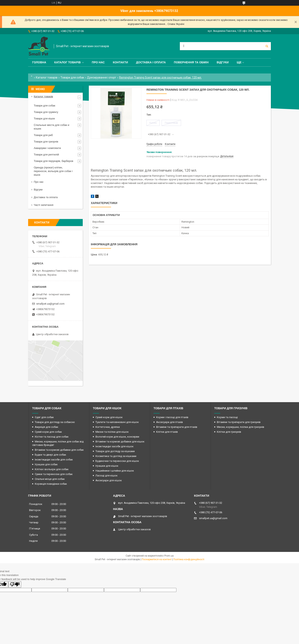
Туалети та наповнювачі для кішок (117, 422)
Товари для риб (43, 135)
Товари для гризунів (46, 142)
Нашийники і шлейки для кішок (115, 471)
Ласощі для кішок (107, 476)
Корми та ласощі (227, 417)
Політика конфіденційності (189, 559)
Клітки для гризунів (229, 432)
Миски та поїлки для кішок (112, 432)
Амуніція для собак (47, 427)
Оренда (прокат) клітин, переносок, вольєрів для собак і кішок (53, 171)
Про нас (98, 62)
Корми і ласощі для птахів (172, 417)
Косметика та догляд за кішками (116, 456)
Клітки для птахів (167, 432)
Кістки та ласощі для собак (52, 437)
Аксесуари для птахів (170, 422)
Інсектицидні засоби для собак (54, 460)
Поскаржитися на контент (157, 559)
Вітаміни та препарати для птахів (177, 427)
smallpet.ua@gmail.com (50, 304)
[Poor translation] (15, 584)
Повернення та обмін (191, 62)
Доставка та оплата (46, 197)
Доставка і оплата (151, 62)
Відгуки (223, 62)
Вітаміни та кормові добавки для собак (59, 450)
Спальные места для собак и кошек (51, 127)
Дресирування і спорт (102, 78)
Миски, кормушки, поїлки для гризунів (241, 427)
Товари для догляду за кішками (115, 451)
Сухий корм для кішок (109, 417)
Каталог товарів (67, 62)
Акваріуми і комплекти (47, 148)
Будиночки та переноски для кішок (117, 461)
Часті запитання (44, 205)
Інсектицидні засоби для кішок (115, 446)
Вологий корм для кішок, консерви (117, 437)
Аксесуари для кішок (109, 480)
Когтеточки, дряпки (108, 427)
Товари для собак (72, 78)
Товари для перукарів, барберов (54, 161)
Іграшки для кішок (107, 466)
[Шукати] (267, 46)
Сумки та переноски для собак (54, 474)
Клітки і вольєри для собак (52, 469)
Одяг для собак (44, 417)
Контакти (120, 62)
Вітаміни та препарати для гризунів (239, 422)
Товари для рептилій (46, 155)
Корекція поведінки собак (51, 484)
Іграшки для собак (46, 464)
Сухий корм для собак (48, 432)
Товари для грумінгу (46, 112)
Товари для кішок (44, 118)
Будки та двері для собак (50, 455)
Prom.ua (169, 556)
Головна (39, 62)
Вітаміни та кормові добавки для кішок (120, 442)
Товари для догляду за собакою (55, 422)
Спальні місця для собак (50, 479)
